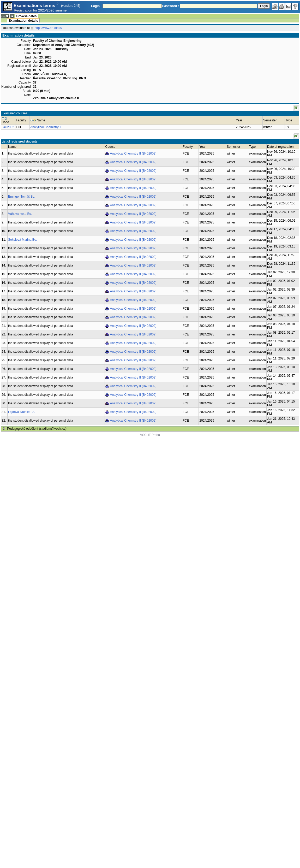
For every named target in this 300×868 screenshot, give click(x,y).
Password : (171, 6)
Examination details (23, 21)
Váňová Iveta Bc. (20, 214)
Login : (96, 6)
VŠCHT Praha (150, 435)
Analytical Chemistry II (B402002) (133, 153)
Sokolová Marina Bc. (22, 240)
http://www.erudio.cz (48, 28)
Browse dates (26, 16)
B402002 (8, 127)
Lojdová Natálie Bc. (22, 412)
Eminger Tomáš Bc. (22, 197)
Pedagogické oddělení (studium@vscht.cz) (37, 429)
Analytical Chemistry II (46, 127)
